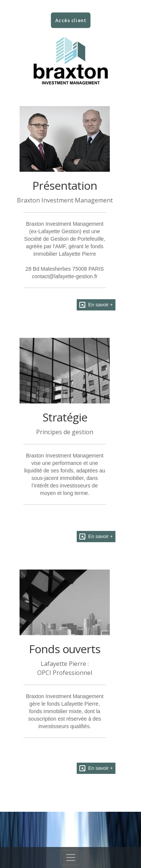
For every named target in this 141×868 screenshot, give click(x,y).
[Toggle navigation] (71, 858)
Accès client (70, 20)
